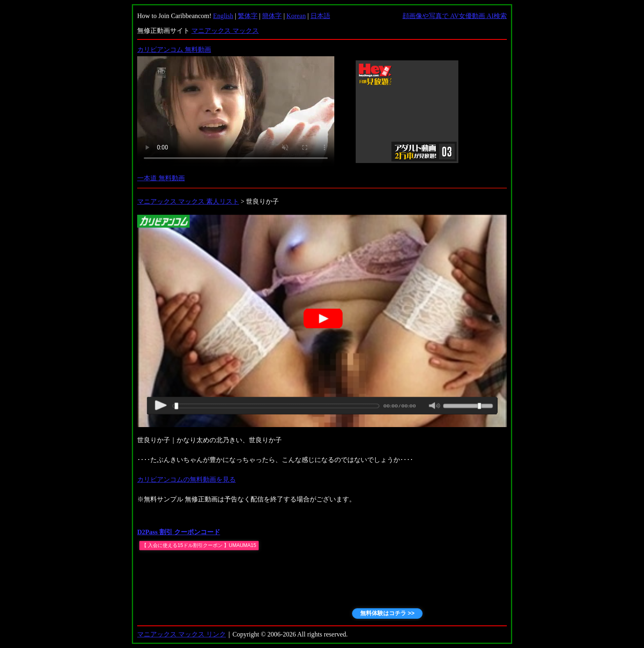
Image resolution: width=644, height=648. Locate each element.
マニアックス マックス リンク (182, 634)
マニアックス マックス (225, 31)
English (223, 16)
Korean (296, 16)
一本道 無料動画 (161, 178)
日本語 (320, 16)
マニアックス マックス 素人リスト (188, 201)
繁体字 (248, 16)
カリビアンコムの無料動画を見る (186, 479)
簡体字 (272, 16)
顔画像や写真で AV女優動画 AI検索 (455, 16)
